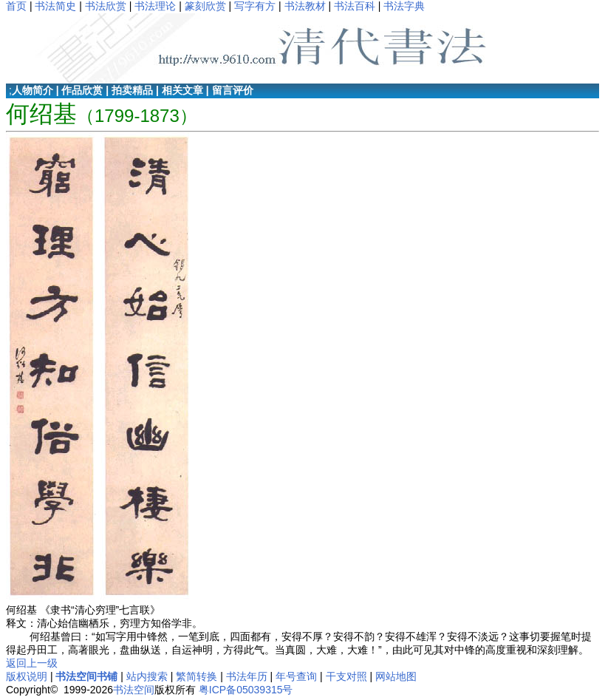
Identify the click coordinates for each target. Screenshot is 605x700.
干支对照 (346, 676)
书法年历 (247, 676)
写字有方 (255, 6)
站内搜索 (147, 676)
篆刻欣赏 (205, 6)
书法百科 (355, 6)
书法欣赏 (106, 6)
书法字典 (404, 6)
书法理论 (155, 6)
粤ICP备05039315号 (246, 690)
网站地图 (396, 676)
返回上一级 (32, 663)
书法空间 (134, 690)
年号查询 (296, 676)
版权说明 (27, 676)
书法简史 (55, 6)
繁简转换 (196, 676)
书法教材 (305, 6)
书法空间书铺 (86, 676)
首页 (16, 6)
